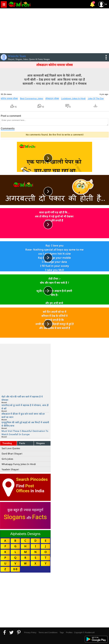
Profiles (69, 632)
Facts (22, 443)
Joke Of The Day (96, 99)
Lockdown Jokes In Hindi (73, 99)
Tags (62, 632)
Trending (7, 443)
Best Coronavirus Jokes (32, 99)
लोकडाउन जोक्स (52, 99)
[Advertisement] (54, 30)
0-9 (15, 569)
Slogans (40, 443)
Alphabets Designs (25, 534)
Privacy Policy (30, 632)
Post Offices (25, 488)
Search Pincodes (32, 479)
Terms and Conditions (48, 632)
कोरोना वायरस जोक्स (9, 99)
